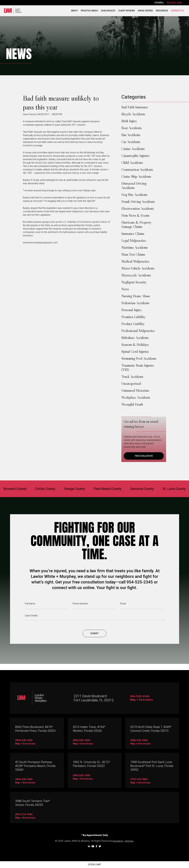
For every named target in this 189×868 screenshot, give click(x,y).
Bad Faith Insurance (135, 107)
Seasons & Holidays (135, 345)
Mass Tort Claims (133, 254)
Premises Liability (133, 317)
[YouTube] (93, 846)
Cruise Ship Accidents (136, 176)
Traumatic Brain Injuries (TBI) (138, 368)
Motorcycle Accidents (136, 275)
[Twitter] (100, 846)
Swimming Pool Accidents (139, 358)
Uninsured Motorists (135, 390)
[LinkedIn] (89, 846)
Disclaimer (118, 841)
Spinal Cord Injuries (135, 351)
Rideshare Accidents (135, 338)
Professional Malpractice (138, 331)
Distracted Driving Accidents (134, 186)
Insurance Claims (133, 234)
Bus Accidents (131, 135)
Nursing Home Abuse (136, 296)
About (74, 11)
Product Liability (133, 324)
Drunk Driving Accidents (138, 202)
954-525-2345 (174, 3)
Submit (94, 640)
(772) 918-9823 (139, 779)
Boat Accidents (131, 128)
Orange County (73, 489)
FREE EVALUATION (144, 456)
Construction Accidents (137, 170)
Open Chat (94, 865)
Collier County (41, 489)
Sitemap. (129, 841)
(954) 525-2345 (24, 740)
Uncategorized (131, 384)
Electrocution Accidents (138, 208)
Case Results (108, 11)
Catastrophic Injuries (135, 156)
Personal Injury (132, 310)
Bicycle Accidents (133, 114)
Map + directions (25, 783)
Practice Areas (89, 11)
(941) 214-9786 (24, 814)
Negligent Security (134, 282)
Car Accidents (131, 142)
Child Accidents (132, 163)
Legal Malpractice (134, 241)
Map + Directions (142, 700)
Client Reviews (127, 11)
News (125, 289)
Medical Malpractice (135, 261)
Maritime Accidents (135, 247)
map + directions (25, 744)
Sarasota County (146, 489)
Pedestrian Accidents (135, 303)
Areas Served (145, 11)
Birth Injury (129, 121)
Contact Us (177, 11)
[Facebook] (96, 846)
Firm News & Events (135, 215)
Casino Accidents (133, 149)
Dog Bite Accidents (134, 195)
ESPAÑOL (159, 3)
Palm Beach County (109, 489)
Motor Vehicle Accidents (138, 268)
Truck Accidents (132, 377)
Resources (162, 11)
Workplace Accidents (136, 397)
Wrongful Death (132, 404)
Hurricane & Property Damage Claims (136, 224)
